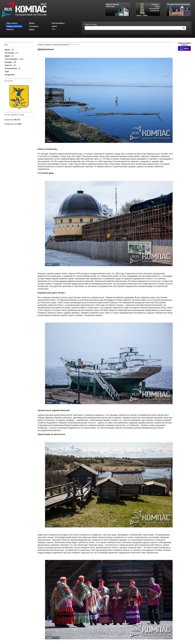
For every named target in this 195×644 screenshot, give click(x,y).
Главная (40, 44)
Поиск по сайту (91, 25)
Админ (56, 141)
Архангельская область (61, 44)
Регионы (48, 44)
